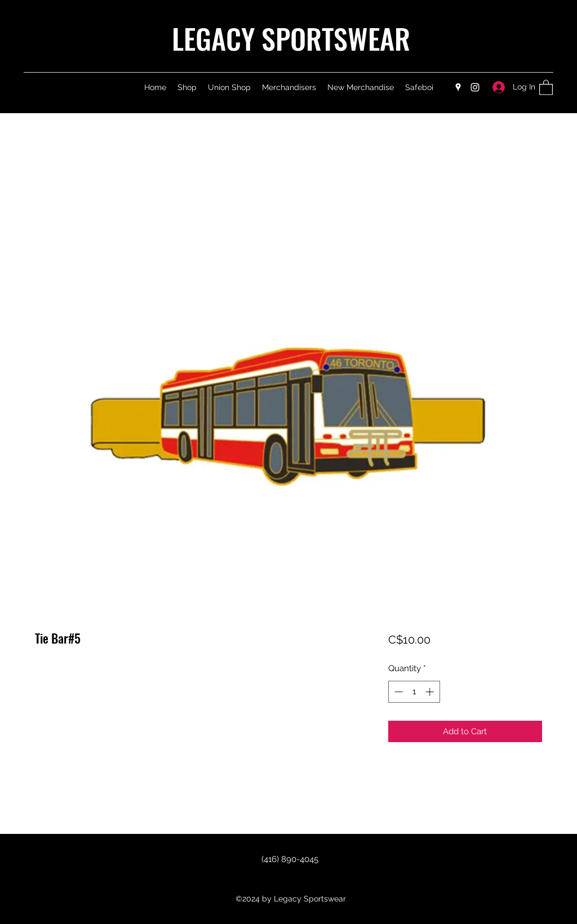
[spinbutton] (414, 692)
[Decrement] (398, 692)
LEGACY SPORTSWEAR (291, 38)
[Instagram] (475, 87)
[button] (546, 87)
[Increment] (431, 692)
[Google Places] (458, 87)
